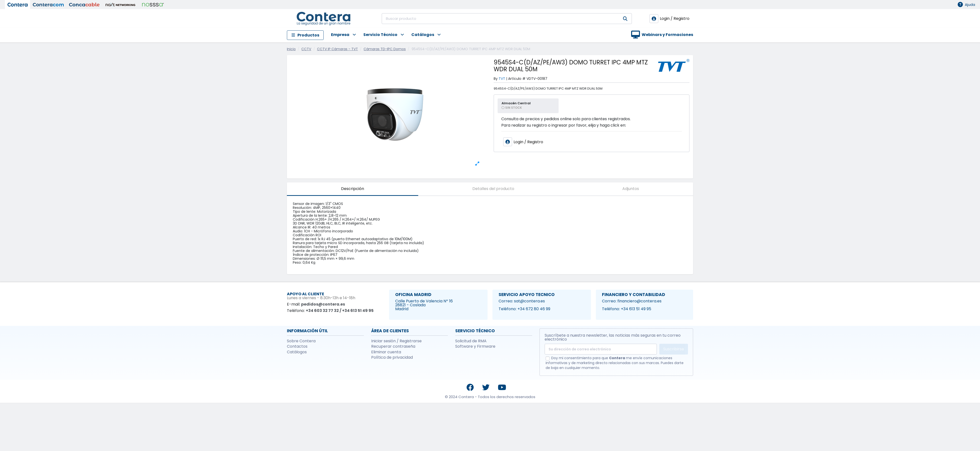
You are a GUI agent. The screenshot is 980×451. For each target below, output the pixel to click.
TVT (502, 79)
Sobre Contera (301, 341)
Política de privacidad (392, 357)
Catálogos (297, 352)
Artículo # (517, 79)
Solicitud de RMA (471, 341)
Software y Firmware (475, 346)
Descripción (353, 189)
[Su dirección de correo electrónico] (601, 349)
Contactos (297, 346)
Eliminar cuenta (386, 352)
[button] (340, 35)
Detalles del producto (493, 189)
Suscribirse (674, 349)
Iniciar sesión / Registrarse (396, 341)
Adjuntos (631, 189)
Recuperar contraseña (393, 346)
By (496, 79)
